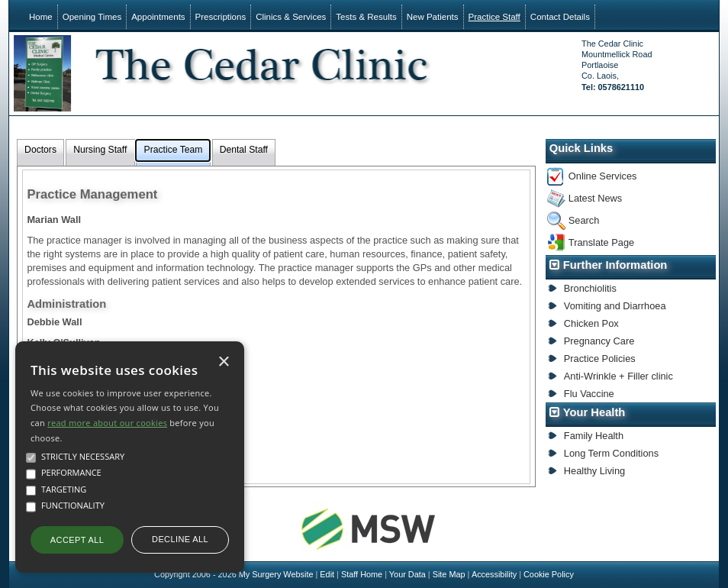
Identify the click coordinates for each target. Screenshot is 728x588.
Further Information (615, 265)
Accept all (77, 540)
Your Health (594, 412)
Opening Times (92, 17)
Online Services (603, 176)
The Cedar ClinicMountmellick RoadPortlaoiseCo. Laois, (617, 65)
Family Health (594, 436)
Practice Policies (600, 359)
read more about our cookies (107, 423)
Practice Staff (494, 17)
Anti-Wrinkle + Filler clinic (618, 376)
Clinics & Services (291, 17)
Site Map (449, 574)
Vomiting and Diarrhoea (615, 306)
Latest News (595, 198)
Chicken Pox (591, 323)
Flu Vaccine (589, 394)
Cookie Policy (549, 574)
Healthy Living (594, 471)
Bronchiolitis (590, 288)
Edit (327, 574)
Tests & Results (366, 17)
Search (584, 220)
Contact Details (560, 17)
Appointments (158, 17)
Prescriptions (221, 17)
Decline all (180, 539)
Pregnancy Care (599, 341)
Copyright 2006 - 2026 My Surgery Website (234, 574)
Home (41, 17)
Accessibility (494, 574)
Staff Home (362, 574)
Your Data (407, 574)
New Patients (433, 17)
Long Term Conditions (611, 453)
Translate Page (601, 242)
